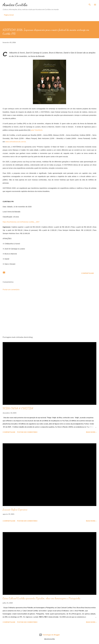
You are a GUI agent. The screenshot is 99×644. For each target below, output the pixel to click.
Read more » (91, 432)
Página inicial (9, 15)
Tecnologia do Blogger (49, 635)
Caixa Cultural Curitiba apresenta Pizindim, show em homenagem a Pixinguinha (42, 598)
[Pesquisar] (90, 4)
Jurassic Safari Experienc (15, 509)
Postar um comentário (11, 289)
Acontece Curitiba (15, 5)
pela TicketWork (37, 130)
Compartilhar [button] (87, 273)
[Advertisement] (49, 313)
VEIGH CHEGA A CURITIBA (18, 408)
